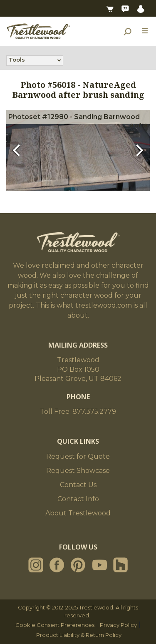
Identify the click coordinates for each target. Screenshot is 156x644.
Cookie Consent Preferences (55, 625)
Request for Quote (78, 456)
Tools (17, 60)
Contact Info (78, 499)
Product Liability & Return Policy (79, 635)
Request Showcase (78, 471)
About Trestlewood (78, 513)
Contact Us (78, 485)
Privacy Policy (118, 625)
